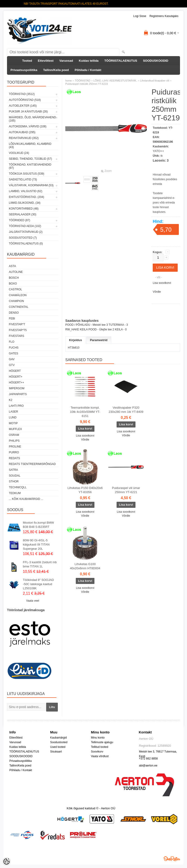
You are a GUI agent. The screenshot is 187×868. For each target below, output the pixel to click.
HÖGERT (15, 371)
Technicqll (18, 487)
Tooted (27, 61)
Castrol (16, 289)
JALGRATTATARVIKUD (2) (26, 232)
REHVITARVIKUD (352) (24, 138)
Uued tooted (58, 747)
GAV (12, 359)
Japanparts (18, 394)
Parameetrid (99, 340)
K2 (11, 400)
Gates (14, 353)
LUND (13, 417)
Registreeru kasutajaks (164, 16)
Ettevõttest (46, 61)
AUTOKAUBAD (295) (22, 132)
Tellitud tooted (100, 747)
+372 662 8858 (148, 759)
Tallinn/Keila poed (56, 70)
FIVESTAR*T (17, 324)
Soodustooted (59, 742)
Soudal (15, 476)
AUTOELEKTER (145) (23, 106)
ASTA (12, 266)
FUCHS (14, 348)
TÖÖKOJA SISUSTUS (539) (26, 174)
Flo (12, 342)
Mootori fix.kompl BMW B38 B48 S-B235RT (38, 525)
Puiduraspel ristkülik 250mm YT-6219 (87, 84)
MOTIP (13, 423)
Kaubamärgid (58, 738)
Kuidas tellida (89, 61)
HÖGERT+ (16, 377)
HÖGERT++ (16, 383)
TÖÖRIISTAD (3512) (22, 94)
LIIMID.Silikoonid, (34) (25, 203)
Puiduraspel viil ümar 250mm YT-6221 (126, 490)
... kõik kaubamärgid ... (26, 499)
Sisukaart (56, 752)
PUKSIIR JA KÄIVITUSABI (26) (28, 112)
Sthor (14, 481)
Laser (13, 412)
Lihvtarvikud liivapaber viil (155, 81)
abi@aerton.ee (148, 766)
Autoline (16, 272)
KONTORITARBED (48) (24, 209)
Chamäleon (18, 295)
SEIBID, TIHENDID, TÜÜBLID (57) (30, 159)
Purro (14, 452)
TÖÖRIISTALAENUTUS (121, 61)
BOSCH (14, 278)
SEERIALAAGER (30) (23, 214)
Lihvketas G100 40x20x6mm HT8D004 (85, 566)
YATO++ (158, 151)
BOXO (13, 284)
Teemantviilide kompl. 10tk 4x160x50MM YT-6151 (85, 412)
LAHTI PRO (16, 406)
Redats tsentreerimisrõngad (32, 464)
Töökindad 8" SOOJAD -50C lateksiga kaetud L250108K (38, 584)
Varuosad (66, 61)
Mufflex (15, 429)
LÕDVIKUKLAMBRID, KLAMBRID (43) (30, 146)
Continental (19, 307)
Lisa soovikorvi (162, 283)
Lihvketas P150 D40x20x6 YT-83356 (85, 490)
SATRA (13, 470)
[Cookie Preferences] (7, 861)
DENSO (14, 313)
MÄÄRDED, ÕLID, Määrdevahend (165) (32, 119)
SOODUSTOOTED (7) (23, 238)
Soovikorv (97, 752)
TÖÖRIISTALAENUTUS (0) (26, 244)
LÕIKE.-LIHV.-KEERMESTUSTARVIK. (115, 81)
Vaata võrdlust (100, 756)
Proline (15, 447)
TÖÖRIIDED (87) (19, 220)
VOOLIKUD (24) (19, 153)
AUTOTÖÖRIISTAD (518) (25, 100)
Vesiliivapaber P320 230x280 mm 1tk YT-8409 (126, 410)
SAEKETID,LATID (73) (23, 180)
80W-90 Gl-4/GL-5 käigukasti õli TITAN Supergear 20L (36, 544)
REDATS (14, 458)
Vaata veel (33, 601)
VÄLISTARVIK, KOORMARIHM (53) (31, 185)
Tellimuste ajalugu (102, 742)
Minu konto (98, 738)
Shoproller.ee (172, 859)
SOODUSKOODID (156, 61)
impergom (17, 388)
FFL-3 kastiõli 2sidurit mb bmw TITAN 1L (40, 564)
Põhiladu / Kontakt (88, 70)
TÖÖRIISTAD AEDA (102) (25, 226)
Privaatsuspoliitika (24, 70)
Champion (16, 301)
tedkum (15, 493)
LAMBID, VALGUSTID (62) (26, 191)
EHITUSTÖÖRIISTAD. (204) (26, 197)
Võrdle (157, 292)
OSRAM (14, 435)
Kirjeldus (76, 340)
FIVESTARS (17, 336)
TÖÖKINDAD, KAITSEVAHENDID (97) (30, 166)
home (69, 81)
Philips (14, 441)
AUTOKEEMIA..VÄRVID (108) (28, 126)
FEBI (12, 319)
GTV (12, 365)
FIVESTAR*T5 (18, 330)
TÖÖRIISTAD (83, 81)
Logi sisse (140, 16)
